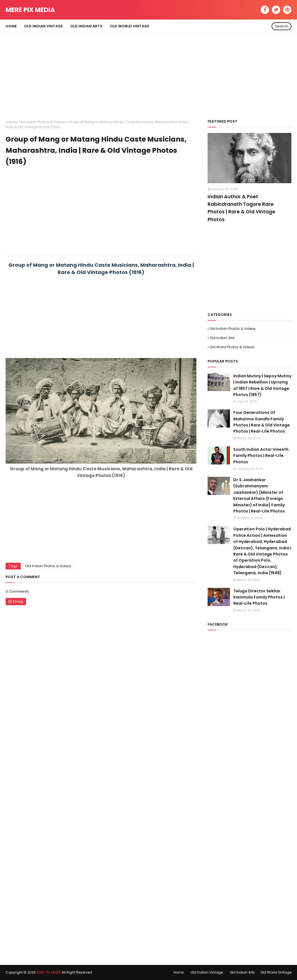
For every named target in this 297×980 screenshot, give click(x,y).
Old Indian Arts (222, 338)
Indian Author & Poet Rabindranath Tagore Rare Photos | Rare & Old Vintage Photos (241, 208)
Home (11, 122)
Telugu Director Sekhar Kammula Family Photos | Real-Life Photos (259, 597)
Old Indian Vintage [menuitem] (43, 26)
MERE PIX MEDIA (30, 10)
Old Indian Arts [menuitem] (86, 26)
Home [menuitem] (11, 26)
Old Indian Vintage (207, 972)
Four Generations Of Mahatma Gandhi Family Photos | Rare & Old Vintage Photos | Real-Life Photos (262, 422)
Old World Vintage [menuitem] (130, 26)
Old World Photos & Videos (232, 347)
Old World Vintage (276, 972)
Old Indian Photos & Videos (42, 122)
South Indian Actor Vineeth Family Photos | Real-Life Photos (261, 456)
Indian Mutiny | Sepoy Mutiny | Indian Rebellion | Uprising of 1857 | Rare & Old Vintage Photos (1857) (262, 385)
